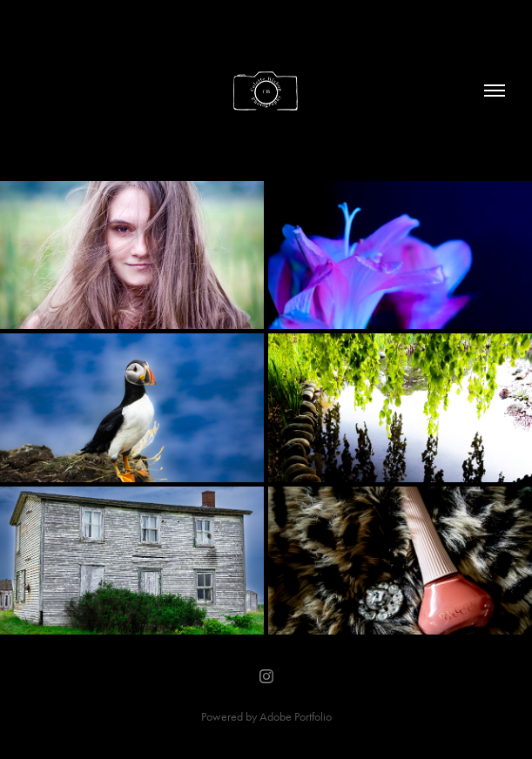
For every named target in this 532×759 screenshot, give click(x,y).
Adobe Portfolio (296, 717)
